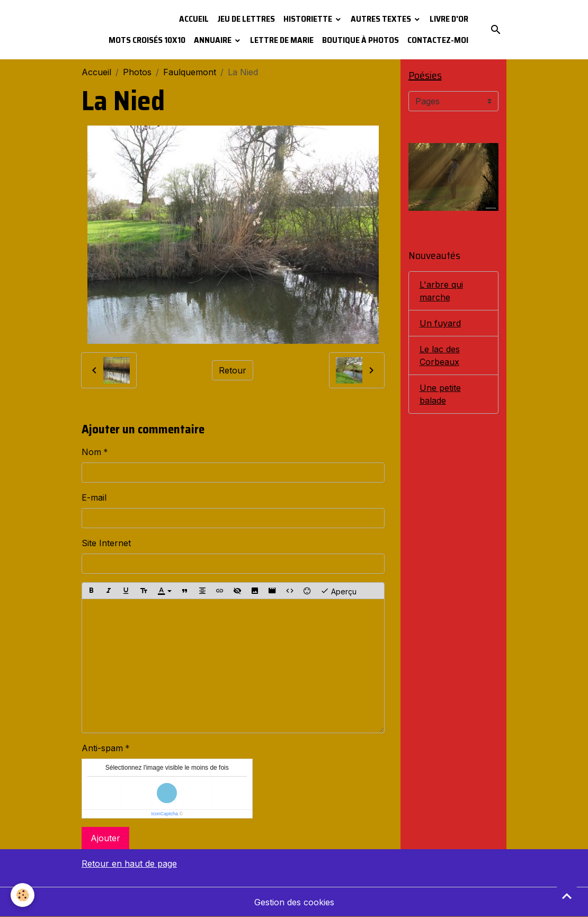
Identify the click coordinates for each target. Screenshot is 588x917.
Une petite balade (440, 394)
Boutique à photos (360, 40)
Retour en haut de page (129, 863)
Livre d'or (449, 19)
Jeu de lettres (246, 19)
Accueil (194, 19)
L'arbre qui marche (441, 291)
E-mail (94, 497)
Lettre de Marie (282, 40)
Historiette (309, 19)
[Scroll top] (567, 896)
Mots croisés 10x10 (147, 40)
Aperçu (338, 591)
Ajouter (105, 838)
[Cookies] (23, 895)
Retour (233, 370)
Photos (137, 72)
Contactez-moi (438, 40)
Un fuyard (440, 323)
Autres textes (382, 19)
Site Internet (106, 543)
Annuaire (213, 40)
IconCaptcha (164, 814)
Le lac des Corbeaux (440, 355)
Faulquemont (190, 72)
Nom (91, 452)
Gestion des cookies (294, 902)
